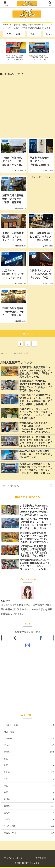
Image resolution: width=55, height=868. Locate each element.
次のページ (28, 334)
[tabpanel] (16, 51)
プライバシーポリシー (14, 858)
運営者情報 (41, 858)
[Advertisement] (27, 106)
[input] (27, 486)
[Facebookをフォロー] (41, 638)
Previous (2, 52)
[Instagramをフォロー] (27, 645)
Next (53, 52)
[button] (51, 486)
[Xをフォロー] (14, 638)
